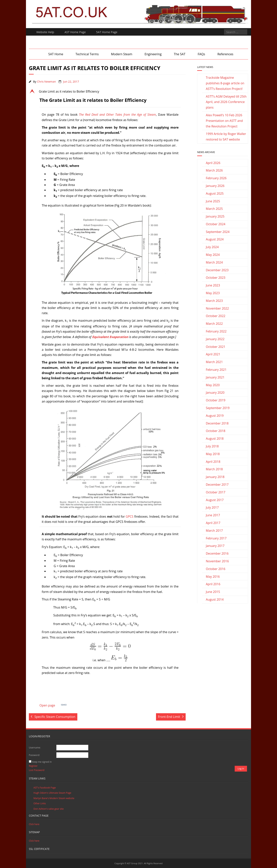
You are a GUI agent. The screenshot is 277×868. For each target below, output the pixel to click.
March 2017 (214, 531)
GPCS (129, 516)
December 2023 (217, 270)
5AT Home (56, 54)
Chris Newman (46, 82)
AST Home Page (75, 32)
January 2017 (215, 546)
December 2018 (217, 423)
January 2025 (215, 216)
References (225, 54)
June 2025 (213, 201)
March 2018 (214, 469)
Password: (34, 755)
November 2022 (217, 308)
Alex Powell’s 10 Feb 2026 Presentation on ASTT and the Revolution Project (224, 121)
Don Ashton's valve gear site (49, 809)
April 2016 (213, 584)
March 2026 (214, 170)
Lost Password (37, 770)
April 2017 (213, 523)
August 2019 (215, 416)
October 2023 (216, 278)
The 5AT (180, 54)
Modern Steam (122, 54)
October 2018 (216, 431)
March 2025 (214, 209)
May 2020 (213, 385)
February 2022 (216, 331)
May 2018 (213, 454)
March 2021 (214, 362)
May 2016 (213, 577)
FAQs (201, 54)
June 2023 (213, 285)
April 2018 (213, 462)
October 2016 (216, 569)
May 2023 (213, 293)
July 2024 (212, 247)
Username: (35, 748)
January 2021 (215, 377)
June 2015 (213, 592)
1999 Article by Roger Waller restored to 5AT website (226, 137)
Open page (53, 705)
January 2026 (215, 186)
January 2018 (215, 477)
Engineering (153, 54)
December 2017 (217, 485)
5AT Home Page (107, 32)
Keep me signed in (42, 762)
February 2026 (216, 178)
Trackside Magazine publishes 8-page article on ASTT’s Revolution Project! (225, 83)
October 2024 (216, 224)
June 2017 (213, 515)
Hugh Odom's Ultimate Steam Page (52, 793)
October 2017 (216, 492)
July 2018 (212, 446)
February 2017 (216, 538)
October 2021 (216, 347)
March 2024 (214, 262)
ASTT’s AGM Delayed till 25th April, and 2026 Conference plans (226, 102)
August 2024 (215, 239)
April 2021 (213, 354)
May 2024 (213, 255)
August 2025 (215, 193)
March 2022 (214, 324)
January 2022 (215, 339)
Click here (34, 824)
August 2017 (215, 500)
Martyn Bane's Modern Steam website (54, 798)
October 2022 (216, 316)
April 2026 (213, 163)
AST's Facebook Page (45, 788)
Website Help (45, 32)
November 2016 (217, 561)
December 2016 (217, 553)
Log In (241, 769)
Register (33, 766)
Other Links (40, 803)
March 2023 (214, 301)
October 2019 (216, 400)
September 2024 (218, 232)
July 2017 (212, 507)
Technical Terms (87, 54)
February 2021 (216, 370)
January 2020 (215, 393)
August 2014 (215, 599)
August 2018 (215, 439)
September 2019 (218, 408)
